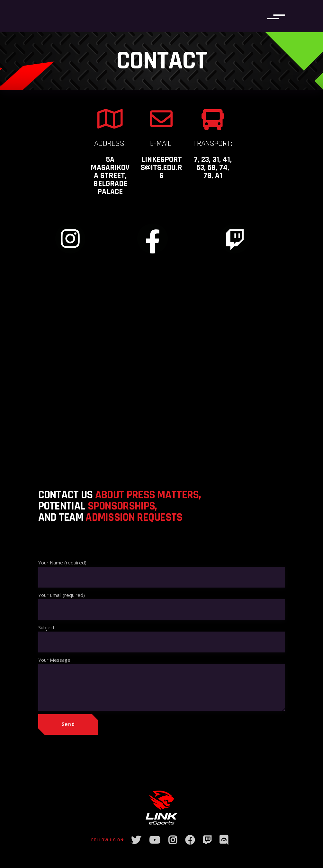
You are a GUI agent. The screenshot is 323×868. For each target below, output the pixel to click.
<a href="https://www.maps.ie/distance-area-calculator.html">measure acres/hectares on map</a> (162, 369)
